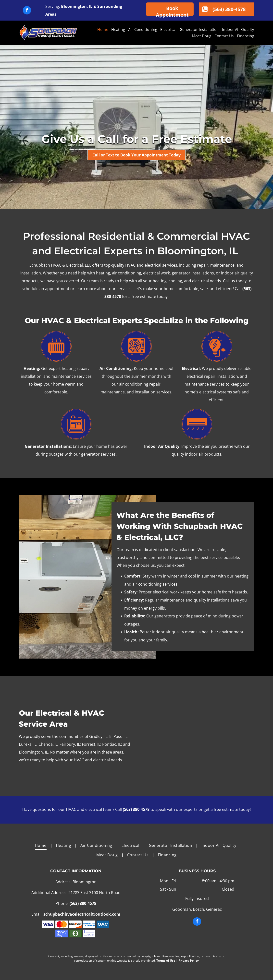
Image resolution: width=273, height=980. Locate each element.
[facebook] (27, 11)
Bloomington (74, 6)
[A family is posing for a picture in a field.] (197, 736)
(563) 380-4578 (136, 809)
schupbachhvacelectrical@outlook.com (82, 914)
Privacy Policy (189, 961)
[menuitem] (101, 30)
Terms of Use (166, 961)
